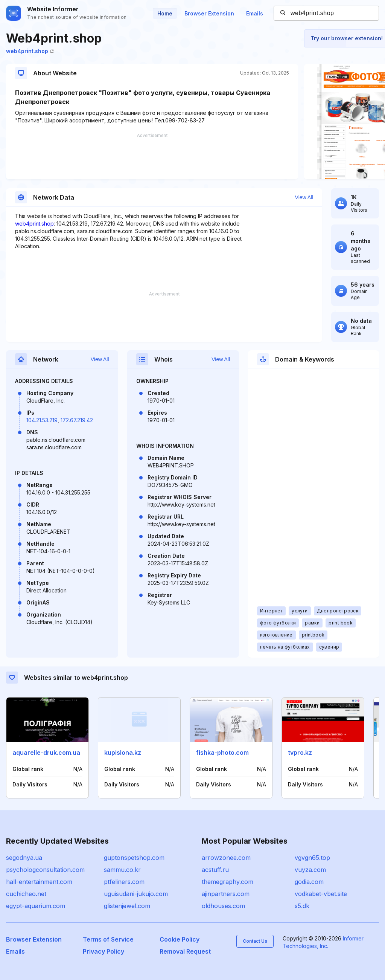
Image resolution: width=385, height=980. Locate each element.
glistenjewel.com (127, 906)
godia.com (309, 882)
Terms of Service (108, 939)
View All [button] (304, 197)
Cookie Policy (180, 939)
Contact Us (255, 941)
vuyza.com (310, 870)
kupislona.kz (123, 753)
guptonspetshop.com (134, 858)
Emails (255, 13)
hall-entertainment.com (39, 882)
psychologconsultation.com (45, 870)
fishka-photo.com (222, 753)
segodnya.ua (24, 858)
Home (165, 13)
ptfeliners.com (124, 882)
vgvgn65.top (312, 858)
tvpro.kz (300, 753)
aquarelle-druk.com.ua (46, 753)
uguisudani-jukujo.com (136, 894)
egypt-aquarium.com (36, 906)
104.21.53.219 (42, 420)
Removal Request (185, 951)
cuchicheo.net (26, 894)
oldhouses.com (223, 906)
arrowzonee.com (226, 858)
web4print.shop (30, 51)
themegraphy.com (227, 882)
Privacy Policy (103, 951)
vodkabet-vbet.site (321, 894)
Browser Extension (209, 13)
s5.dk (302, 906)
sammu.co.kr (122, 870)
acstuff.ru (215, 870)
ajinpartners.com (226, 894)
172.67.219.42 (77, 420)
